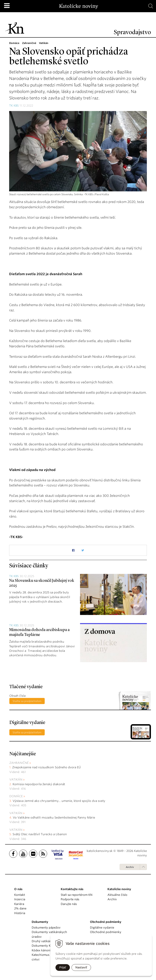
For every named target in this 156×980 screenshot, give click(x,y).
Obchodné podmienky (106, 932)
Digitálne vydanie (102, 928)
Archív (130, 867)
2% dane (20, 908)
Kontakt (20, 895)
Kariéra (19, 904)
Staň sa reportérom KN (77, 895)
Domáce (16, 796)
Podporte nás (70, 899)
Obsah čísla (17, 696)
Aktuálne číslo (117, 895)
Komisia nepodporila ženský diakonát (39, 784)
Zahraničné (19, 763)
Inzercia (20, 899)
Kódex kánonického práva (50, 950)
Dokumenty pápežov (46, 928)
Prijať (63, 967)
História (20, 913)
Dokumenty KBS (43, 946)
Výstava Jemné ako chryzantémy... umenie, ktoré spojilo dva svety (59, 801)
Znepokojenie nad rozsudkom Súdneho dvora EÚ (46, 767)
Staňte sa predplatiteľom (27, 701)
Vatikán (16, 779)
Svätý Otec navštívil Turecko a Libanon (40, 834)
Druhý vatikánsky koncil (49, 941)
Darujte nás (69, 904)
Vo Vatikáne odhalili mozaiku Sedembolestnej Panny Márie (54, 818)
